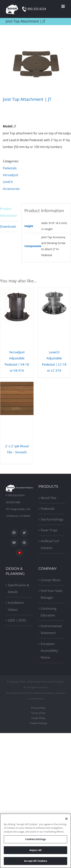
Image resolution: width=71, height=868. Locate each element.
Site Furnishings (52, 519)
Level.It (8, 182)
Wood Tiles (49, 498)
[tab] (9, 212)
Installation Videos (16, 606)
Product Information (9, 212)
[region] (35, 841)
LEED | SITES (17, 620)
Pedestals (10, 168)
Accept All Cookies (35, 861)
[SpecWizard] (20, 553)
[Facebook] (14, 533)
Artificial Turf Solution (50, 545)
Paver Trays (49, 530)
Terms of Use (38, 713)
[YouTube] (14, 543)
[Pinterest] (24, 543)
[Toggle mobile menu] (63, 6)
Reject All (35, 850)
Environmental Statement (51, 629)
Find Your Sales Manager (52, 594)
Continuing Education (49, 612)
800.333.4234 (37, 9)
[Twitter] (24, 533)
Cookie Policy (38, 718)
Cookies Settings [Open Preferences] (38, 723)
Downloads (8, 226)
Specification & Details (19, 588)
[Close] (66, 819)
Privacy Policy (38, 708)
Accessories (11, 189)
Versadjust (11, 175)
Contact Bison (51, 580)
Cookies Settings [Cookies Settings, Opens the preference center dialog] (35, 839)
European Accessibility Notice (49, 651)
